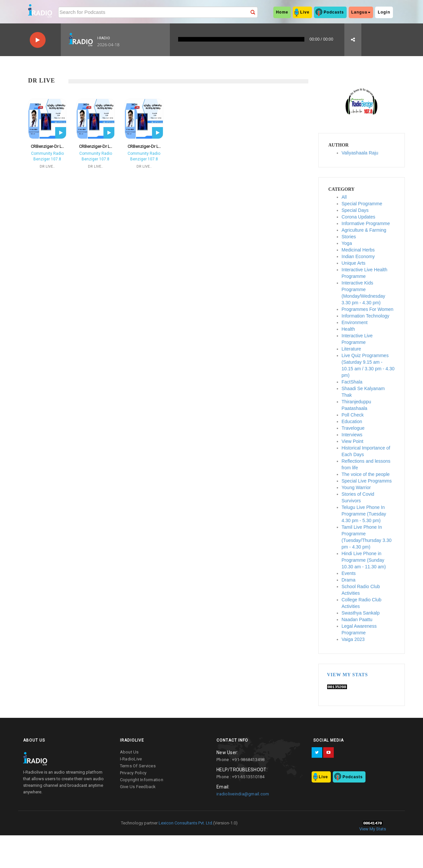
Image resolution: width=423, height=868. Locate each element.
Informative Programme (366, 223)
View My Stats (348, 675)
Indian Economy (358, 256)
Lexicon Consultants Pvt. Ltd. (185, 823)
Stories (349, 237)
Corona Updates (359, 217)
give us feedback (138, 787)
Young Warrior (356, 487)
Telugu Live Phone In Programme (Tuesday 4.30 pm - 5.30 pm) (364, 514)
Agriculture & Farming (364, 230)
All (344, 197)
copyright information (142, 780)
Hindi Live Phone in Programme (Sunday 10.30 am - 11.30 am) (364, 560)
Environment (355, 322)
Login (384, 12)
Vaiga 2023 (353, 639)
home (282, 12)
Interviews (352, 435)
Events (349, 573)
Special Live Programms (367, 481)
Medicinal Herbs (358, 250)
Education (352, 421)
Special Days (355, 210)
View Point (353, 441)
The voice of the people (366, 474)
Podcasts (334, 12)
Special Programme (362, 204)
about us (129, 752)
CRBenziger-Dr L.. (47, 146)
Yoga (347, 243)
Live (305, 12)
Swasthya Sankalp (361, 613)
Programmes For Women (368, 309)
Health (348, 329)
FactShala (352, 382)
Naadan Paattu (357, 619)
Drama (349, 580)
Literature (351, 349)
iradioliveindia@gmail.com (243, 794)
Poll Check (353, 415)
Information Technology (366, 316)
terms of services (138, 766)
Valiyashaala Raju (360, 153)
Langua (361, 12)
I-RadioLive (131, 759)
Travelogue (353, 428)
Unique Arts (354, 263)
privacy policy (133, 773)
